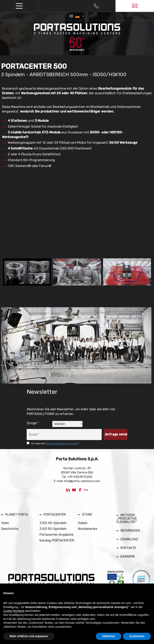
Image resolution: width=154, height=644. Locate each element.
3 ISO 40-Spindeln (53, 523)
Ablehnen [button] (109, 636)
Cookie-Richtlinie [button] (14, 611)
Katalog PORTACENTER (57, 540)
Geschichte (10, 529)
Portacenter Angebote (56, 535)
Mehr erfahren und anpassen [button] (29, 636)
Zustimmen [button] (137, 636)
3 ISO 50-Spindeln (53, 529)
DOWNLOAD (127, 539)
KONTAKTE (126, 548)
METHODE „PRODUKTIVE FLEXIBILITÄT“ (127, 519)
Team (5, 523)
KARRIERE (126, 556)
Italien (83, 523)
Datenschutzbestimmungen (62, 443)
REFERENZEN (128, 531)
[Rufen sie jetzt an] (96, 6)
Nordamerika (88, 529)
